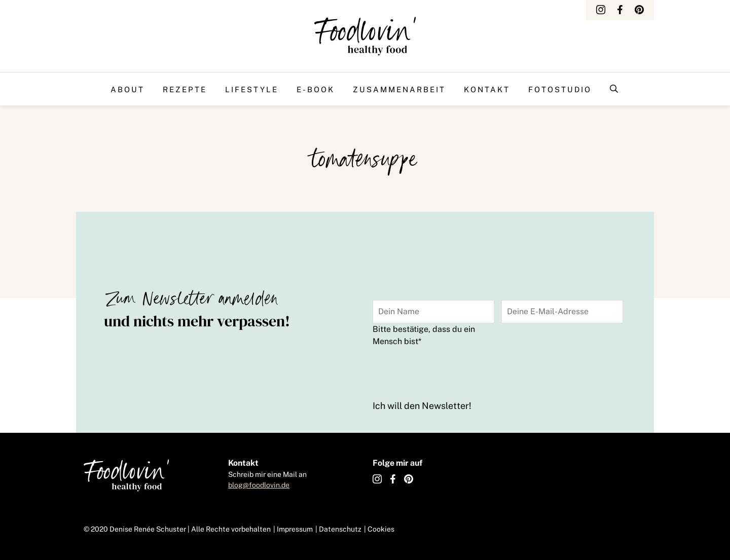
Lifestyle (252, 89)
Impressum (295, 529)
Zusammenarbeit (399, 89)
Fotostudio (560, 89)
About (127, 89)
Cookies (381, 529)
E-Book (316, 89)
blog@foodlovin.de (259, 485)
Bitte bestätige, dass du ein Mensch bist (424, 335)
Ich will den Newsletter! (422, 406)
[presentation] (450, 371)
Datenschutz (340, 529)
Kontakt (487, 89)
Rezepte (185, 89)
